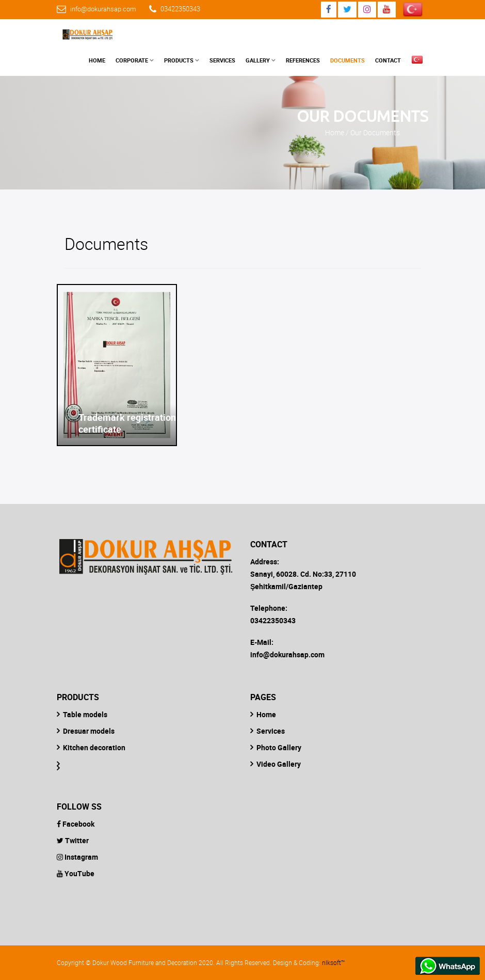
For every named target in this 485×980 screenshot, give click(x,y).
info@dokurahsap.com (103, 9)
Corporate (132, 60)
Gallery (258, 60)
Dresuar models (89, 731)
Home (97, 60)
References (303, 60)
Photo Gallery (279, 747)
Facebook (76, 824)
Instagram (77, 857)
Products (179, 60)
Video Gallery (279, 764)
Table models (85, 714)
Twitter (73, 840)
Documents (347, 60)
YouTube (76, 873)
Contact (388, 60)
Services (222, 60)
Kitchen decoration (94, 747)
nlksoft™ (333, 962)
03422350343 (180, 9)
